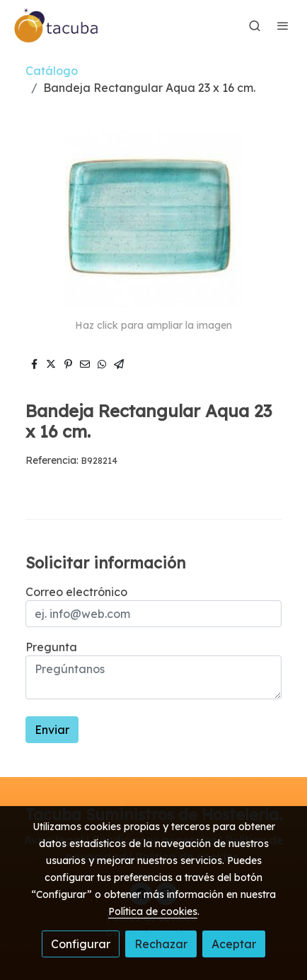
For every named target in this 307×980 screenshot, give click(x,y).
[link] (57, 25)
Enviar (52, 730)
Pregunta (51, 647)
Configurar (81, 944)
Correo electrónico (76, 592)
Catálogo (52, 71)
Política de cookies (153, 911)
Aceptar (234, 944)
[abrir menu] (283, 25)
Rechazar (161, 944)
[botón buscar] (255, 25)
